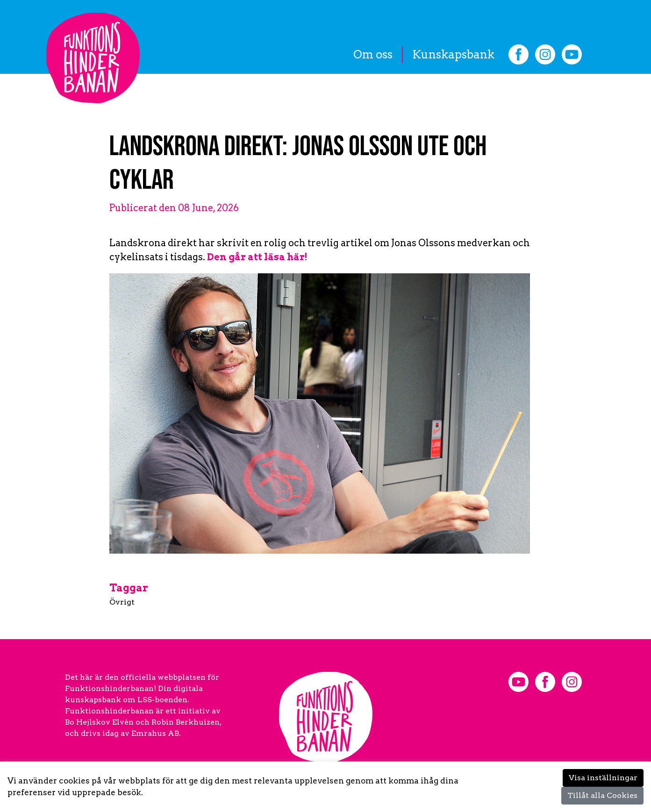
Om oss (373, 54)
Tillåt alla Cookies (602, 795)
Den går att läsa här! (257, 257)
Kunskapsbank (453, 54)
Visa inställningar (603, 778)
